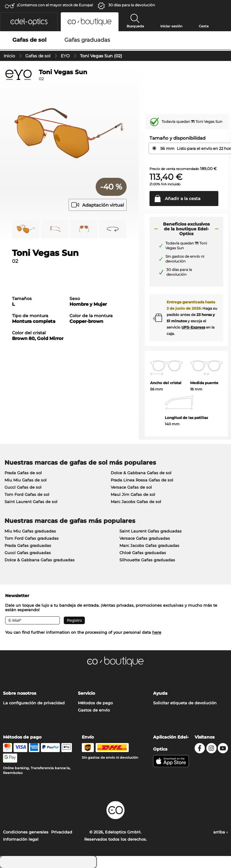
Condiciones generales (26, 832)
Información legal (21, 839)
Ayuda (160, 693)
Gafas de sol (38, 56)
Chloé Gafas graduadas (143, 553)
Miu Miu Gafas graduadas (30, 531)
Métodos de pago (95, 703)
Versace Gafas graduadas (145, 538)
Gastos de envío (94, 710)
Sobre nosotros (20, 693)
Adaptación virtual (98, 205)
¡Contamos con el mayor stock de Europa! (55, 5)
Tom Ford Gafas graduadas (32, 538)
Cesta (204, 26)
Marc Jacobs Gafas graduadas (149, 545)
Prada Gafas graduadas (28, 545)
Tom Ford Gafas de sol (27, 494)
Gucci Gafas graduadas (28, 553)
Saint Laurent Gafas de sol (31, 502)
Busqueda (135, 26)
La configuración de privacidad (34, 703)
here (157, 632)
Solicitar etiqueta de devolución (185, 703)
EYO (65, 56)
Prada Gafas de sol (23, 473)
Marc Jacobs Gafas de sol (136, 502)
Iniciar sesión (171, 26)
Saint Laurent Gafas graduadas (151, 531)
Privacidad (62, 832)
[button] (29, 22)
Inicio (9, 56)
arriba (221, 832)
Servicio (86, 693)
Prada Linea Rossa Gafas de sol (142, 480)
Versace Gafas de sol (131, 487)
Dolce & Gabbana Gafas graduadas (40, 560)
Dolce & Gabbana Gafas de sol (141, 473)
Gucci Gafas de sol (23, 487)
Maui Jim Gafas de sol (133, 494)
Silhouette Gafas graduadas (147, 560)
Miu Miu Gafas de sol (26, 480)
